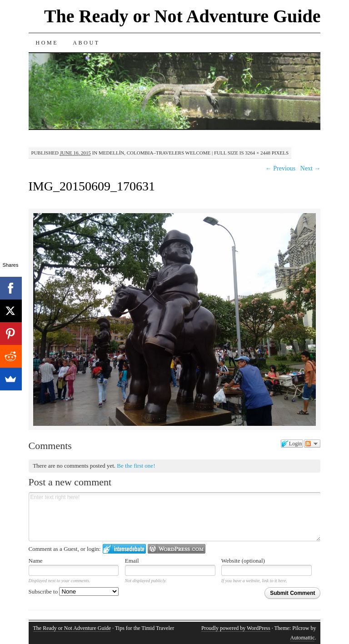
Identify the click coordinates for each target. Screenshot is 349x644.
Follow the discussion (312, 444)
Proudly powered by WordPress (236, 628)
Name (36, 561)
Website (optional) (243, 561)
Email (132, 561)
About (86, 43)
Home (47, 43)
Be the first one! (136, 466)
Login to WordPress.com (177, 549)
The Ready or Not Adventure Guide (182, 16)
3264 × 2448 (258, 153)
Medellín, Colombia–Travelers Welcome (155, 153)
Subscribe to (74, 592)
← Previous (281, 168)
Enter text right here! (175, 517)
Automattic (302, 638)
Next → (311, 168)
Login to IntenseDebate (124, 549)
